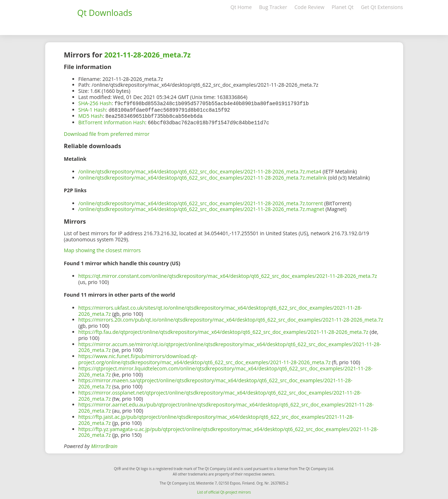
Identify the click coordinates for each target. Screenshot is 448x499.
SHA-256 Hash (95, 103)
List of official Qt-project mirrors (224, 491)
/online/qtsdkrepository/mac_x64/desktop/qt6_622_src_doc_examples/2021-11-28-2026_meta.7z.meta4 (200, 170)
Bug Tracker (273, 7)
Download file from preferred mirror (107, 132)
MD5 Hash (91, 115)
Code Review (309, 7)
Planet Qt (343, 7)
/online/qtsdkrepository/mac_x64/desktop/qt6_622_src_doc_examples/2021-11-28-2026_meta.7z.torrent (201, 202)
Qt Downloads (105, 13)
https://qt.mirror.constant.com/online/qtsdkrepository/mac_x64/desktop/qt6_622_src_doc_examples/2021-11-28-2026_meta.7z (228, 274)
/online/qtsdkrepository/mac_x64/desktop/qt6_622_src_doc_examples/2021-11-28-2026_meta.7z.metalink (203, 176)
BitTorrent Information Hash (112, 121)
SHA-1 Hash (92, 109)
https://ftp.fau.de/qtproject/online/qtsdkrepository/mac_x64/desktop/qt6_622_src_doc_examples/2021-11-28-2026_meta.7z (223, 330)
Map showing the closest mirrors (103, 249)
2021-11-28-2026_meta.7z (147, 55)
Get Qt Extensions (382, 7)
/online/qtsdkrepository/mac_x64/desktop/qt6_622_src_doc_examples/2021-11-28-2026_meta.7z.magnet (201, 208)
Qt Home (241, 7)
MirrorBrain (104, 445)
